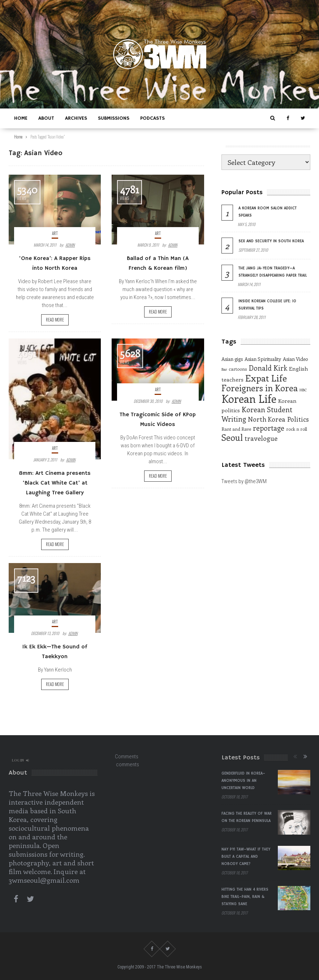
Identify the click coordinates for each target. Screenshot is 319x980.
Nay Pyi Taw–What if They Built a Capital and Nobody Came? (246, 857)
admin (70, 245)
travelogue (261, 438)
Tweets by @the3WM (244, 481)
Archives (76, 118)
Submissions (114, 118)
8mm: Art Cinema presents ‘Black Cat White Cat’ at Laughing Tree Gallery (55, 483)
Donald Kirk (268, 368)
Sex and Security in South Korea (271, 241)
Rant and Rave (236, 429)
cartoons (238, 369)
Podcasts (152, 118)
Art (55, 233)
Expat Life (266, 378)
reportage (269, 428)
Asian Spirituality (263, 359)
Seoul (232, 437)
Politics (298, 419)
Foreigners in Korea (260, 388)
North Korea (267, 419)
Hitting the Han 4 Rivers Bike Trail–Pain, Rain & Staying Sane (245, 897)
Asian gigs (232, 359)
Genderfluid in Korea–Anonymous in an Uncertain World (243, 781)
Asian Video (296, 359)
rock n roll (297, 429)
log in (20, 760)
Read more (55, 320)
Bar (224, 369)
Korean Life (249, 399)
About (46, 118)
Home (21, 118)
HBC (303, 390)
